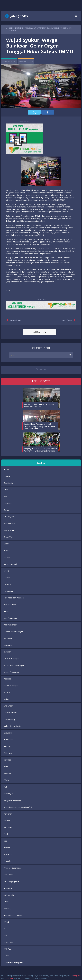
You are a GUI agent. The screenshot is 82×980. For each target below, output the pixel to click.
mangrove (8, 733)
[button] (34, 112)
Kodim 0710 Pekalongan (14, 665)
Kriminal (7, 692)
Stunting (7, 908)
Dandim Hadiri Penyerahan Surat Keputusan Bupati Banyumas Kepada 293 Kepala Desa (39, 426)
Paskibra (7, 773)
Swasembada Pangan (13, 915)
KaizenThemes (41, 978)
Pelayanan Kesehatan (13, 800)
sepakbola (8, 888)
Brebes (7, 550)
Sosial (6, 902)
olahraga (7, 760)
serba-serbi (9, 895)
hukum (6, 611)
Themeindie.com (55, 976)
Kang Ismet (77, 976)
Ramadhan (8, 875)
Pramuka (7, 861)
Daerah (7, 577)
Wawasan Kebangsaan (13, 962)
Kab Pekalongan (10, 618)
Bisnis (6, 544)
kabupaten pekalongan (13, 631)
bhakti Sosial (9, 530)
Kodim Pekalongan (12, 672)
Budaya (7, 557)
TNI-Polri (8, 949)
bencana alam (9, 523)
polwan (7, 848)
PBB (6, 787)
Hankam (7, 584)
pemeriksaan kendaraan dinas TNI (18, 807)
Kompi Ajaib (9, 978)
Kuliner (7, 699)
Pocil (6, 834)
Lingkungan (8, 706)
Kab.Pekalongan (10, 625)
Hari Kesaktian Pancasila (14, 598)
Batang (7, 510)
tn (5, 929)
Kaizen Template (21, 978)
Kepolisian (8, 638)
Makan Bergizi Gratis (12, 726)
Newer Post (13, 320)
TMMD (7, 922)
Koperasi (8, 679)
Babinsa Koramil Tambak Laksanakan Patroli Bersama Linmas (39, 405)
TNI (5, 935)
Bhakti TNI (8, 537)
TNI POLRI (8, 942)
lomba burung (9, 719)
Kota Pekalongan (11, 685)
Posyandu (8, 854)
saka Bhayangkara (11, 881)
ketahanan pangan (11, 658)
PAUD (6, 780)
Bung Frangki (34, 976)
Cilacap (7, 571)
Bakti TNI (8, 490)
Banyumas (8, 503)
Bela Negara (9, 517)
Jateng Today (19, 16)
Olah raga (8, 753)
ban (5, 496)
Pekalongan (9, 794)
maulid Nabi (9, 740)
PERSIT (7, 821)
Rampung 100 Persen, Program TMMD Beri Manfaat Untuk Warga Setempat (40, 450)
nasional (7, 746)
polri (6, 841)
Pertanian (8, 827)
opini (6, 767)
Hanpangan (9, 591)
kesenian (7, 652)
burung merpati (10, 564)
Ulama (6, 956)
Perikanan (8, 814)
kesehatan (8, 645)
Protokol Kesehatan (12, 868)
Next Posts (69, 320)
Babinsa (7, 469)
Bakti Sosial (8, 483)
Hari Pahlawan (10, 604)
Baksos (7, 476)
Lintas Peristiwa (10, 713)
